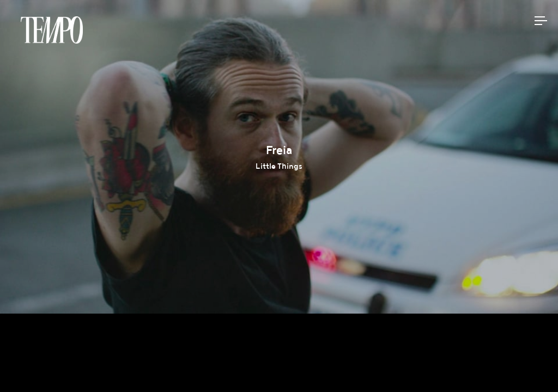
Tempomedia (52, 30)
